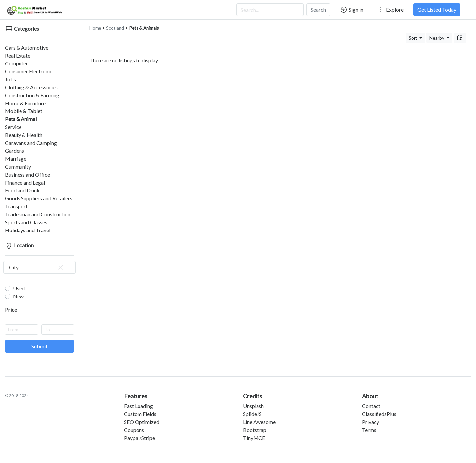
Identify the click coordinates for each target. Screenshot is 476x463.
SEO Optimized (142, 422)
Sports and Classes (26, 222)
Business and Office (27, 174)
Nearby (437, 38)
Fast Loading (139, 406)
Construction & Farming (32, 95)
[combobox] (40, 267)
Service (13, 127)
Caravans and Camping (31, 143)
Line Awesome (259, 422)
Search (318, 9)
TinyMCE (254, 438)
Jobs (10, 79)
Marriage (16, 159)
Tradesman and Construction (38, 214)
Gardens (15, 151)
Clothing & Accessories (31, 87)
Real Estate (18, 55)
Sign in (352, 10)
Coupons (134, 430)
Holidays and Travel (28, 230)
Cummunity (18, 167)
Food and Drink (22, 190)
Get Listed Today (437, 9)
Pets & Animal (21, 119)
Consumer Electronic (29, 71)
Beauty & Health (24, 135)
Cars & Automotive (27, 47)
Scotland (115, 28)
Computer (17, 63)
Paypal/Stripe (139, 438)
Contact (371, 406)
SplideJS (252, 414)
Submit (40, 346)
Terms (369, 430)
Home (95, 28)
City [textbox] (37, 267)
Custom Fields (140, 414)
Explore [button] (390, 10)
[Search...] (270, 10)
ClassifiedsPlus (379, 414)
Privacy (371, 422)
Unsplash (253, 406)
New (18, 296)
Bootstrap (255, 430)
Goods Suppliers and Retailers (39, 198)
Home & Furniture (25, 103)
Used (19, 288)
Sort (414, 38)
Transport (16, 206)
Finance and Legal (25, 182)
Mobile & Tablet (24, 111)
